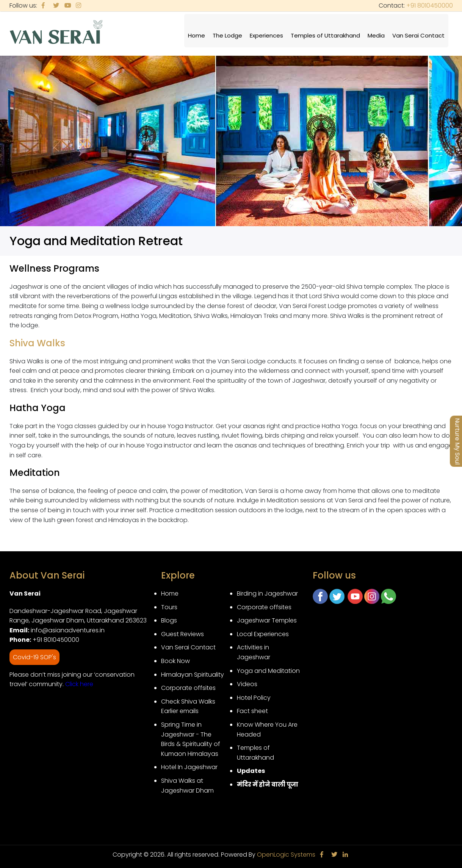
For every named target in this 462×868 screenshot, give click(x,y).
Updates (251, 771)
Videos (247, 684)
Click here (79, 684)
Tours (169, 607)
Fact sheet (252, 711)
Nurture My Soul (457, 441)
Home (197, 35)
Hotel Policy (254, 698)
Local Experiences (263, 634)
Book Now (175, 661)
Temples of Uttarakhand (325, 35)
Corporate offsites (188, 688)
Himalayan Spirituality (193, 675)
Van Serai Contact (418, 35)
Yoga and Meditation (268, 671)
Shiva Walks (38, 343)
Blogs (169, 620)
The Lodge (227, 35)
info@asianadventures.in (68, 630)
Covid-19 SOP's (34, 657)
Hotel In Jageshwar (189, 767)
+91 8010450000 (430, 5)
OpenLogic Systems (286, 855)
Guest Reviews (182, 634)
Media (376, 35)
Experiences (266, 35)
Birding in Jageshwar (267, 594)
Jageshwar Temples (267, 620)
